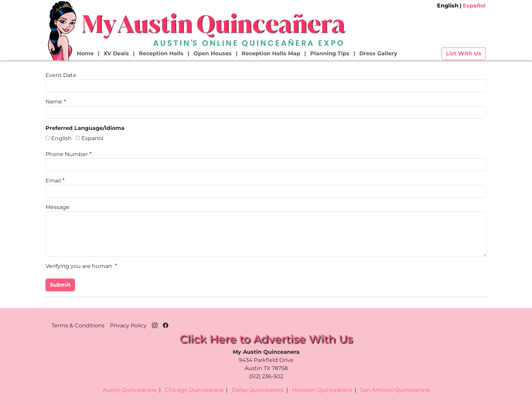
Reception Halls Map (271, 53)
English (448, 6)
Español (474, 6)
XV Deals (116, 53)
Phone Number (67, 154)
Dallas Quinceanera (258, 390)
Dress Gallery (378, 53)
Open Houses (213, 53)
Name (54, 102)
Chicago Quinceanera (194, 390)
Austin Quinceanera (130, 390)
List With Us (464, 53)
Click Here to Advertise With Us (266, 339)
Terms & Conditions (78, 325)
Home (85, 53)
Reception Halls (161, 53)
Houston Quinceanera (322, 390)
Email (53, 181)
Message (58, 207)
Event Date (61, 75)
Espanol (92, 138)
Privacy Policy (128, 325)
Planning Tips (330, 53)
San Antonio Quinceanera (395, 390)
